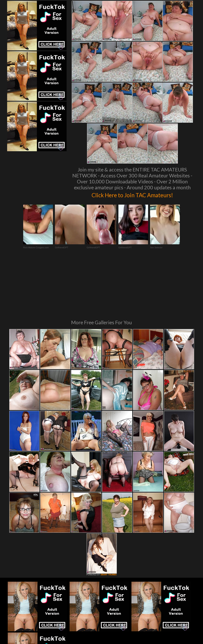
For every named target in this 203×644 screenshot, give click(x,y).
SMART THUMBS (109, 520)
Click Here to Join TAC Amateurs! (132, 194)
